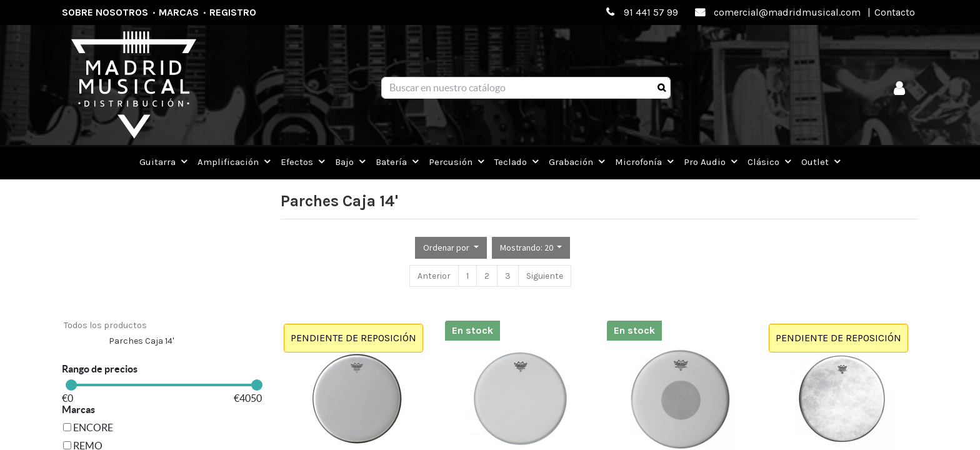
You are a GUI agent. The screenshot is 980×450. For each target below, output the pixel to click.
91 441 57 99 (651, 12)
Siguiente (545, 276)
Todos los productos (105, 325)
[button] (451, 248)
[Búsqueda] (662, 88)
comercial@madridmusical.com (787, 12)
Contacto (895, 12)
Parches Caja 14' (141, 341)
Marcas (179, 12)
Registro (233, 12)
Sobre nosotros (105, 12)
